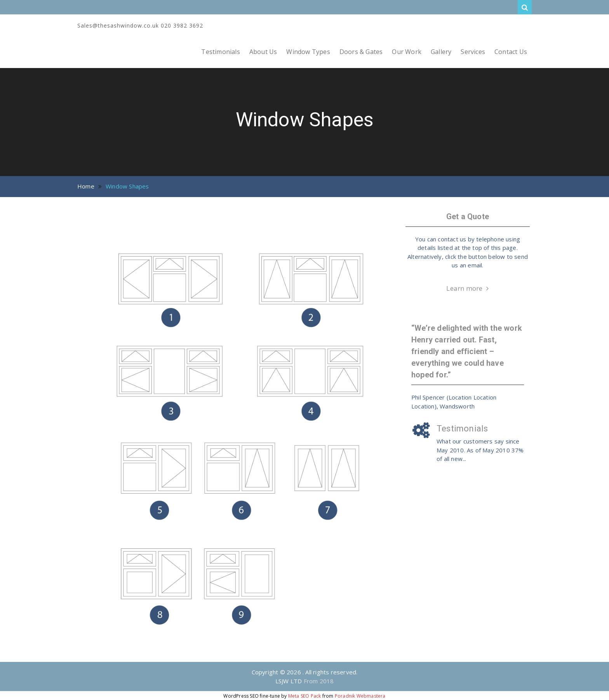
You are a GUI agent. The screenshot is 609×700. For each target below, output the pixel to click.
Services (473, 52)
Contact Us (511, 52)
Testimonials (220, 52)
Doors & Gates (361, 52)
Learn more (464, 288)
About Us (263, 52)
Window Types (308, 52)
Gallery (441, 52)
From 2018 (319, 681)
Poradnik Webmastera (360, 696)
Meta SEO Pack (305, 696)
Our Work (407, 52)
